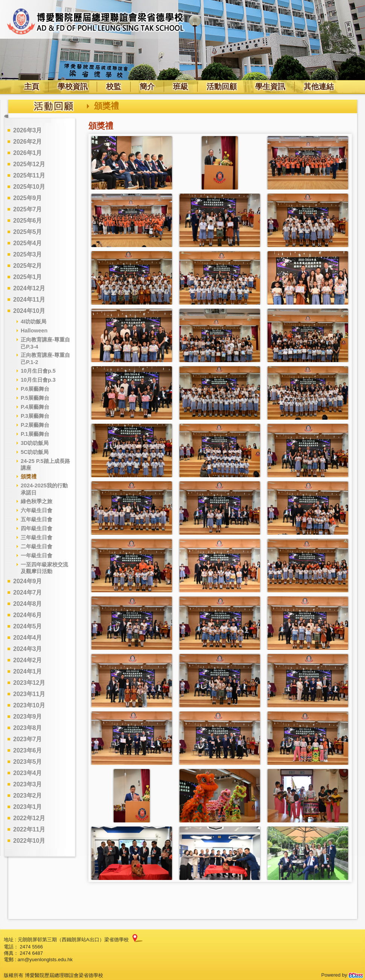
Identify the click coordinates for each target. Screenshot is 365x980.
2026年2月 (28, 142)
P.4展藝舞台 (35, 407)
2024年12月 (29, 288)
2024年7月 (28, 592)
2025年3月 (28, 254)
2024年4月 (28, 638)
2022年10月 (29, 841)
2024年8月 (28, 604)
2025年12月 (29, 164)
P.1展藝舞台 (35, 434)
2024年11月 (29, 300)
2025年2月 (28, 266)
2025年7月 (28, 209)
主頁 (32, 86)
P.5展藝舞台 (35, 398)
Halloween (34, 331)
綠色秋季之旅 (36, 501)
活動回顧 (222, 86)
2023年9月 (28, 717)
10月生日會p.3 (38, 380)
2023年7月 (28, 739)
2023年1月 (28, 807)
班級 (181, 86)
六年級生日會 (36, 510)
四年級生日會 (36, 528)
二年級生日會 (36, 546)
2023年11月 (29, 694)
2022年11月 (29, 829)
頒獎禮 (29, 476)
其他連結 (319, 86)
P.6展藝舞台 (35, 389)
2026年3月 (28, 130)
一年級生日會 (36, 555)
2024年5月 (28, 626)
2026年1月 (28, 153)
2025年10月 (29, 187)
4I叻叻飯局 (33, 322)
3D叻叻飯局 (35, 443)
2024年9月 (28, 581)
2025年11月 (29, 175)
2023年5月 (28, 762)
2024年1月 (28, 671)
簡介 (147, 86)
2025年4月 (28, 243)
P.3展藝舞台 (35, 416)
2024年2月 (28, 660)
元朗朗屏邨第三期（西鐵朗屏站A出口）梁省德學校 (73, 940)
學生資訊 (270, 86)
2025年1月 (28, 277)
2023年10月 (29, 705)
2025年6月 (28, 221)
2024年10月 (29, 311)
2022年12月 (29, 818)
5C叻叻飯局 (35, 452)
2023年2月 (28, 796)
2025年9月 (28, 198)
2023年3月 (28, 784)
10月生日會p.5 (38, 371)
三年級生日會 (36, 537)
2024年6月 (28, 615)
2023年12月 (29, 683)
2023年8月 (28, 728)
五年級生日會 (36, 519)
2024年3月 (28, 649)
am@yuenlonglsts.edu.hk (45, 960)
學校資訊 (73, 86)
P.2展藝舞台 (35, 425)
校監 (114, 86)
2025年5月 (28, 232)
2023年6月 (28, 750)
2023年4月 (28, 773)
